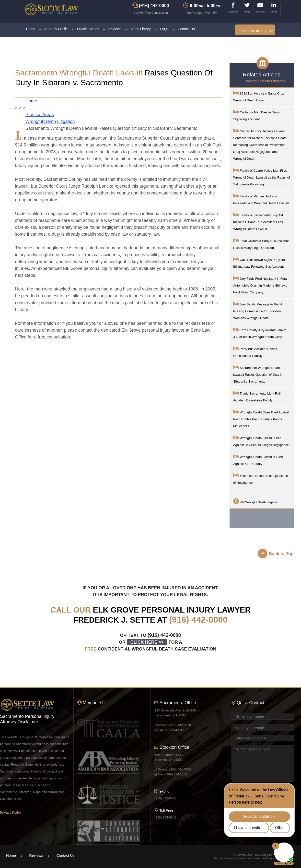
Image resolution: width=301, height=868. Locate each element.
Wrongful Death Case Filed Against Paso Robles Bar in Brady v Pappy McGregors (261, 419)
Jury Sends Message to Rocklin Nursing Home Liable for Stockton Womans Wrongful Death (259, 311)
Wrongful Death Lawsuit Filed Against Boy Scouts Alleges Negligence (261, 441)
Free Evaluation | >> (257, 31)
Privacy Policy (11, 813)
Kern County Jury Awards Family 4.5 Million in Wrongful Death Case (260, 333)
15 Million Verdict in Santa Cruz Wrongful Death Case (259, 96)
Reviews (112, 29)
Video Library (138, 29)
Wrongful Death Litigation (50, 121)
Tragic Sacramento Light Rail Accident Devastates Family (257, 396)
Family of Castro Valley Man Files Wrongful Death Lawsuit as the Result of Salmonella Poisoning (262, 177)
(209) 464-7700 (180, 769)
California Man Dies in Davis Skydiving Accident (256, 115)
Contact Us (184, 29)
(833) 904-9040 (165, 817)
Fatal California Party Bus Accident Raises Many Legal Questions (261, 244)
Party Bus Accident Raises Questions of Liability (255, 352)
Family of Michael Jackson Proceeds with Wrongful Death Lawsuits (261, 199)
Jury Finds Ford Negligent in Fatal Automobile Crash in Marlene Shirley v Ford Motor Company (260, 285)
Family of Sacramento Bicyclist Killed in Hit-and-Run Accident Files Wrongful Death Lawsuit (258, 222)
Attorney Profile (53, 29)
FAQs (162, 29)
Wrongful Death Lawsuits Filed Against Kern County (258, 460)
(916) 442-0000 (198, 620)
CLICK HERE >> (147, 642)
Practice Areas (85, 29)
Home (30, 29)
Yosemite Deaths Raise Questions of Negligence (260, 479)
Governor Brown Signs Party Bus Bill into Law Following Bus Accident (260, 263)
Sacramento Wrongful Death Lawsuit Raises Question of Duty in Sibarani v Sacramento (258, 374)
